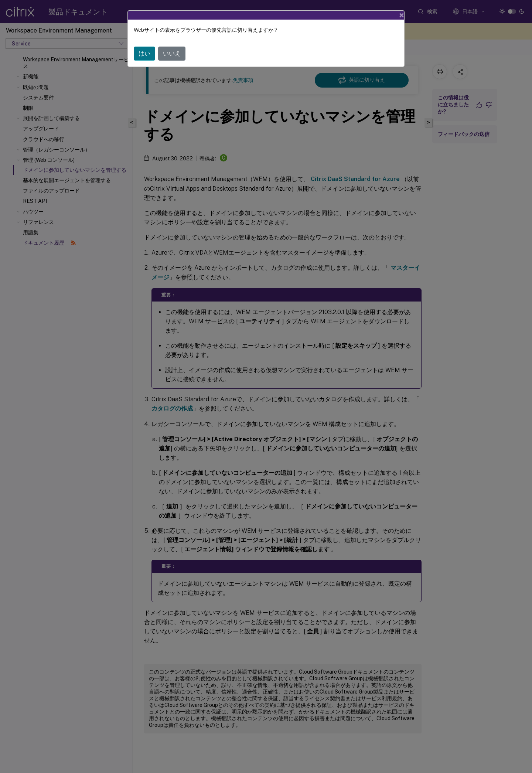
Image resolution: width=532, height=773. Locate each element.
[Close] (402, 15)
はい (144, 53)
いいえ (172, 53)
